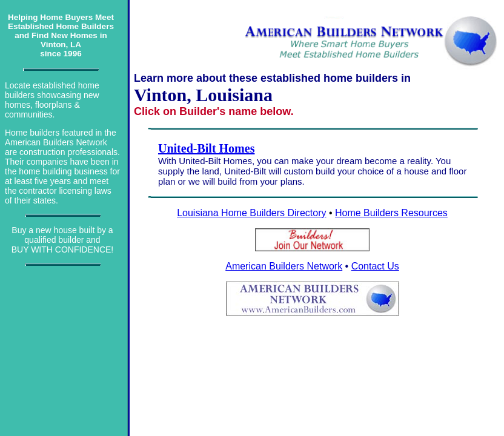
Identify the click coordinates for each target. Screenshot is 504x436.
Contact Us (375, 266)
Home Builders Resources (391, 213)
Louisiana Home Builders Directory (251, 213)
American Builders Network (284, 266)
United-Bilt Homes (206, 148)
